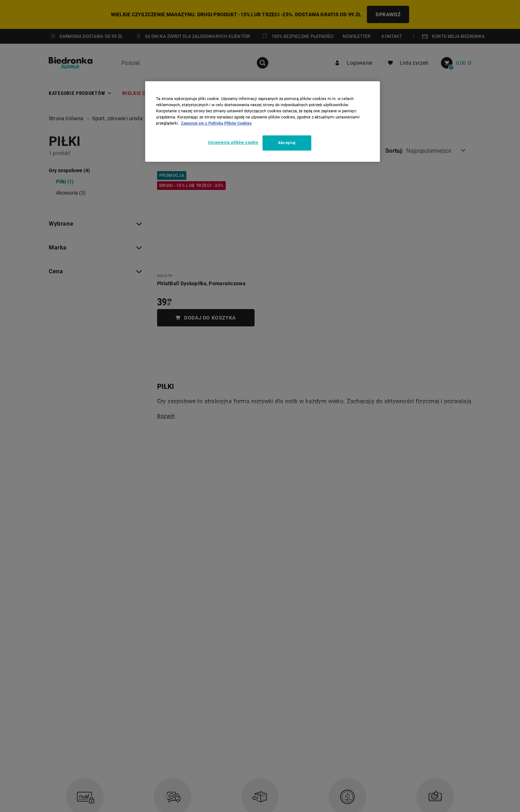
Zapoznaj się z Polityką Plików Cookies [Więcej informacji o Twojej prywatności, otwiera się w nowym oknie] (216, 123)
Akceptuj (287, 143)
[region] (263, 121)
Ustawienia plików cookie (233, 142)
